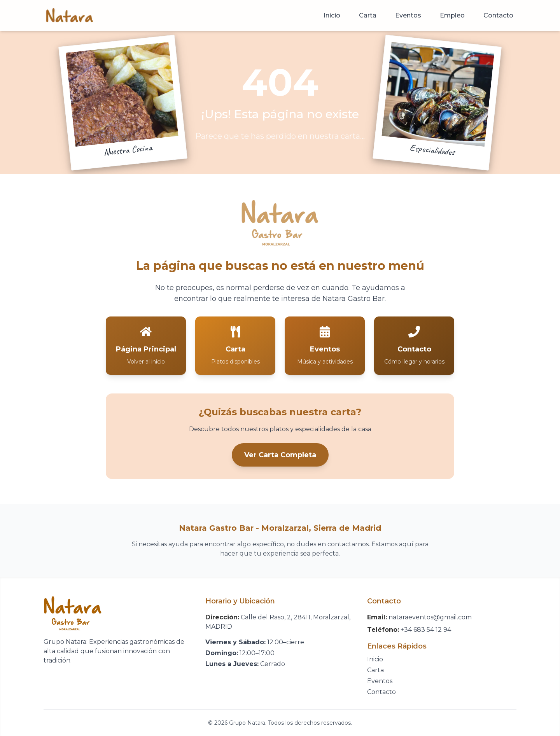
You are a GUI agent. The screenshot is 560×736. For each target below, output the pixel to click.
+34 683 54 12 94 (426, 630)
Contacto (498, 15)
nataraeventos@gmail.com (430, 617)
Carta (368, 15)
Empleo (452, 15)
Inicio (332, 15)
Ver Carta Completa (280, 455)
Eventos (408, 15)
